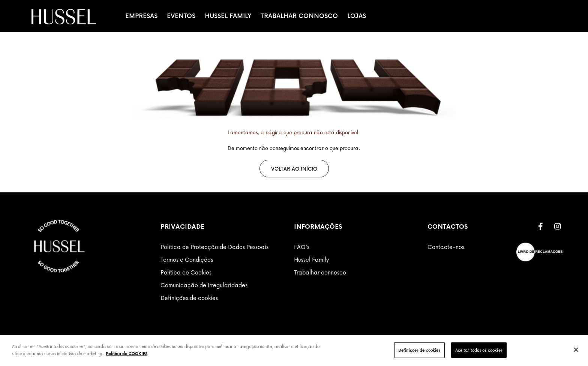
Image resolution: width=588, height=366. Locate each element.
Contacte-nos (446, 247)
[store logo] (64, 17)
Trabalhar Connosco (299, 16)
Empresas (141, 16)
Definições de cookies (189, 298)
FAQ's (302, 247)
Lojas (357, 16)
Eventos (181, 16)
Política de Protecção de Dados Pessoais (214, 247)
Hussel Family (228, 16)
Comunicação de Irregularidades (204, 285)
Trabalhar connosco (320, 272)
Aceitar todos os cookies (479, 350)
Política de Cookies (186, 272)
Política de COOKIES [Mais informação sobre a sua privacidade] (127, 353)
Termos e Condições (187, 259)
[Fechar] (576, 349)
